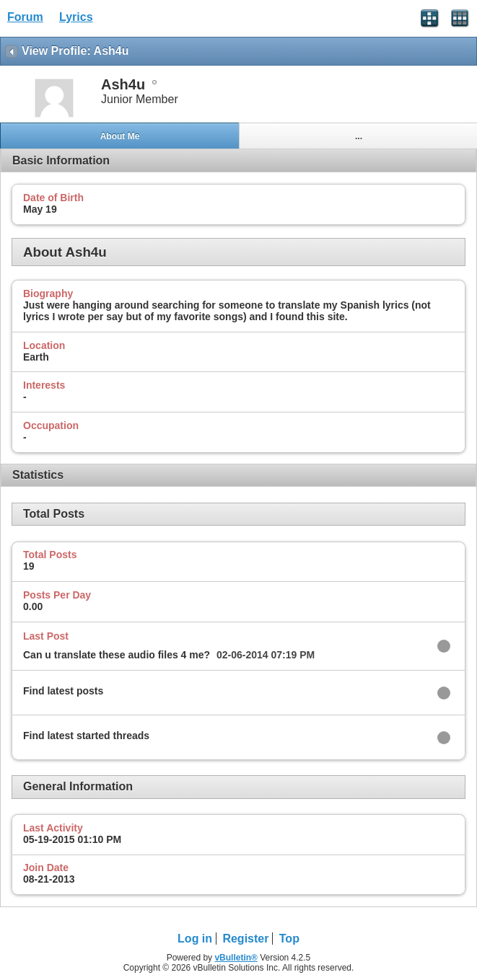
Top (289, 939)
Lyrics (76, 17)
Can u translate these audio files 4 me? (117, 655)
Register (245, 939)
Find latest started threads (86, 736)
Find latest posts (63, 691)
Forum (25, 17)
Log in (195, 939)
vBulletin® (236, 958)
